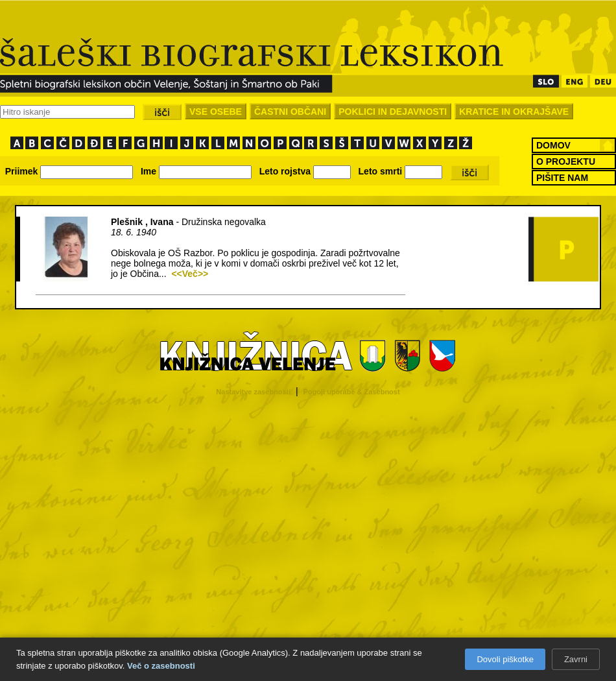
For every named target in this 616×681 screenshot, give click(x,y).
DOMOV (553, 145)
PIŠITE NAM (562, 178)
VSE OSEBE (216, 112)
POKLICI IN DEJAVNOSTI (393, 112)
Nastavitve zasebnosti (253, 392)
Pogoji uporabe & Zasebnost (352, 392)
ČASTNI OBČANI (290, 112)
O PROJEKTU (566, 161)
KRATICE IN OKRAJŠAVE (514, 112)
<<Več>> (190, 274)
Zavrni (576, 659)
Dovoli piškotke (505, 659)
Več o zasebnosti (161, 666)
